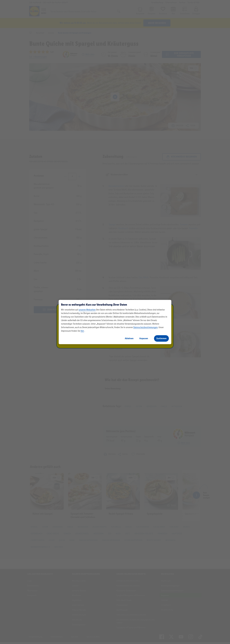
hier (82, 331)
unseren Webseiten (87, 310)
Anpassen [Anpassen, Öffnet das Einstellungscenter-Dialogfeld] (144, 338)
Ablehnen (129, 338)
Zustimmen (161, 338)
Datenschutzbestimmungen (146, 327)
